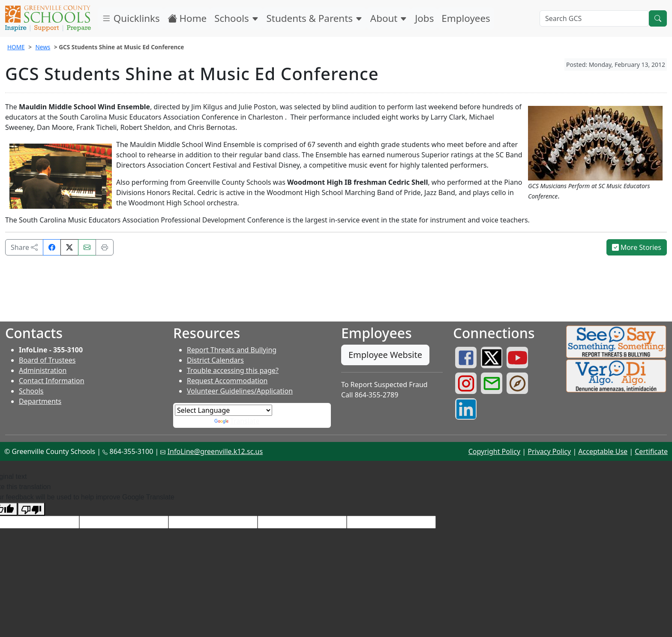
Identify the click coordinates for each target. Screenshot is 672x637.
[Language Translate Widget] (223, 410)
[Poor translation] (31, 509)
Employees (466, 18)
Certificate (651, 451)
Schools (236, 18)
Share (24, 247)
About (389, 18)
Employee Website (385, 355)
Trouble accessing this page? (233, 370)
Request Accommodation (227, 381)
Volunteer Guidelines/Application (240, 391)
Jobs (424, 18)
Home (187, 18)
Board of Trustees (47, 360)
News (43, 47)
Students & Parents (315, 18)
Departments (40, 401)
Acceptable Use (603, 451)
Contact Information (52, 381)
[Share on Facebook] (52, 247)
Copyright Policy (494, 451)
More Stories (637, 247)
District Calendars (215, 360)
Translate (237, 421)
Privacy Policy (549, 451)
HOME (16, 47)
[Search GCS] (594, 18)
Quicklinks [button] (131, 18)
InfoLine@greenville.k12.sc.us (215, 451)
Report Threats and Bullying (232, 350)
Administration (43, 370)
